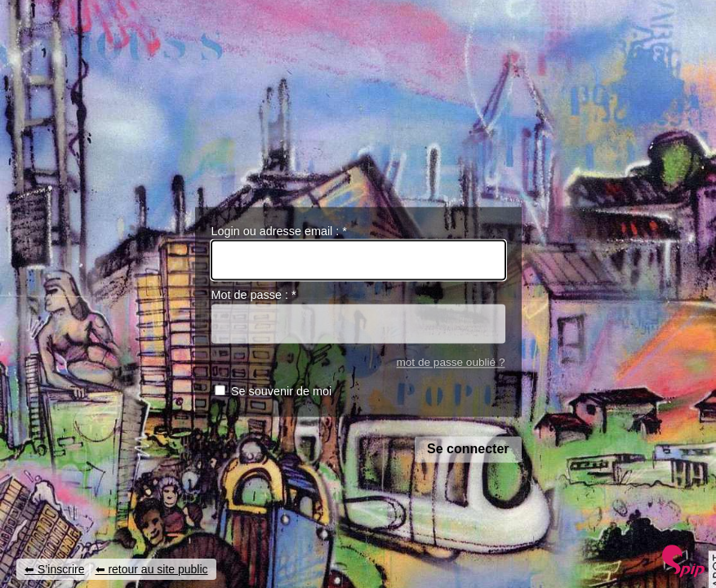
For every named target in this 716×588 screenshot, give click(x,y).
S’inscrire (61, 569)
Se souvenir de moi (281, 392)
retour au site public (158, 569)
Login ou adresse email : (279, 231)
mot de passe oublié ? (450, 362)
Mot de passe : (254, 296)
